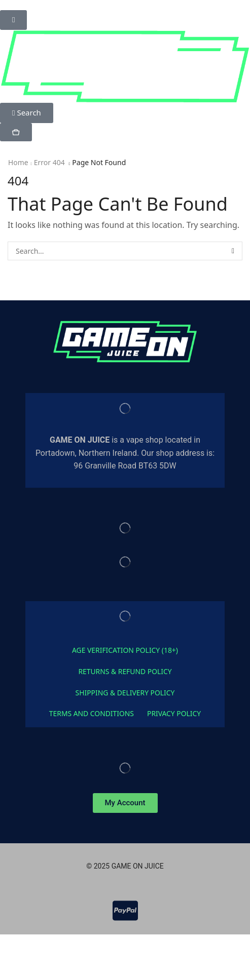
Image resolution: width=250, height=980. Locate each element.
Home (18, 162)
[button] (13, 20)
